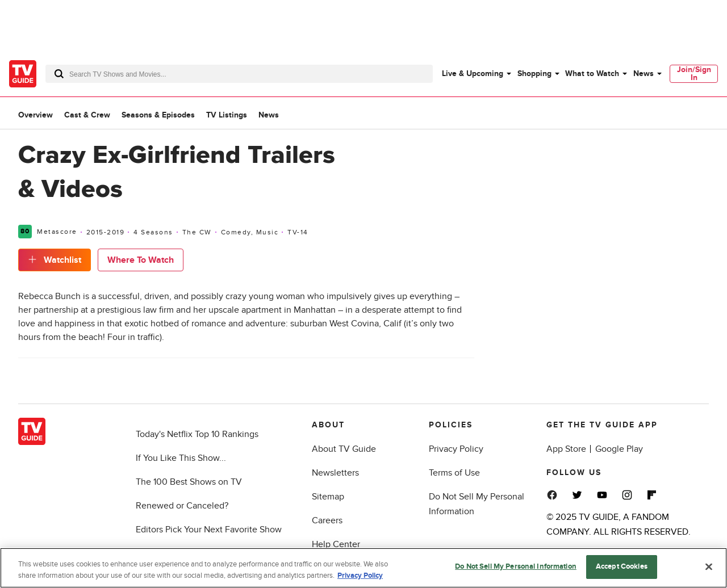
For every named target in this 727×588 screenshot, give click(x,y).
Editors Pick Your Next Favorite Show (209, 530)
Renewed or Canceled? (182, 506)
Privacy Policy (456, 449)
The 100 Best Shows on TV (189, 482)
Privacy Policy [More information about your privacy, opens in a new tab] (360, 576)
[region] (363, 568)
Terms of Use (454, 473)
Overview (35, 115)
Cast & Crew (87, 115)
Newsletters (335, 473)
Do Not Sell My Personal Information (516, 566)
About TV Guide (344, 449)
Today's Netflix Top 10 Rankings (197, 434)
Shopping (534, 73)
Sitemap (328, 497)
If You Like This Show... (181, 458)
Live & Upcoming (473, 73)
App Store (566, 449)
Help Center (336, 544)
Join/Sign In (694, 73)
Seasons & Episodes (158, 115)
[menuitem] (476, 74)
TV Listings (227, 115)
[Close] (709, 566)
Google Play (619, 449)
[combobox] (239, 74)
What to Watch (592, 73)
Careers (327, 520)
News (644, 73)
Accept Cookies (622, 566)
